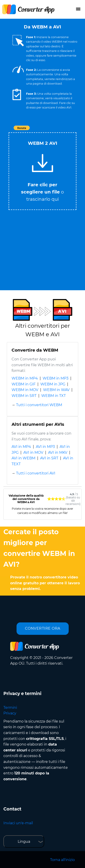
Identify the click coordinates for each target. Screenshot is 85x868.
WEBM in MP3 (56, 378)
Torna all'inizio (62, 860)
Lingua (24, 842)
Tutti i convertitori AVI (36, 473)
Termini (10, 708)
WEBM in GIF (24, 384)
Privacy (10, 713)
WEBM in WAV (56, 390)
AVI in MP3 (45, 447)
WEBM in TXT (53, 396)
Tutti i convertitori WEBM (39, 405)
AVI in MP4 (21, 447)
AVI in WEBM (23, 458)
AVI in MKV (58, 452)
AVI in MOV (33, 452)
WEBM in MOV (25, 390)
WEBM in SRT (24, 396)
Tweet (69, 130)
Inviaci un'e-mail (18, 823)
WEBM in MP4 (25, 378)
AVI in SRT (49, 458)
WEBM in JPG (53, 384)
